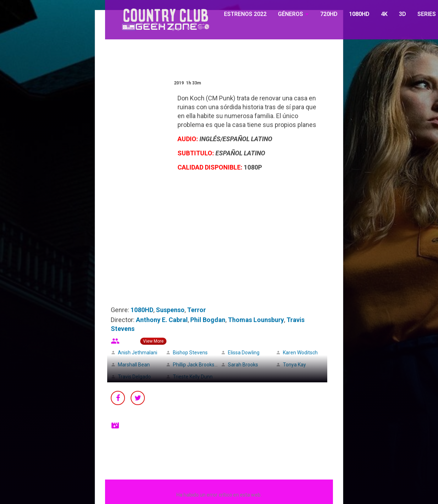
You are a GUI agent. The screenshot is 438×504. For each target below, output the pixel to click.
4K (384, 14)
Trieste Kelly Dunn (193, 377)
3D (403, 14)
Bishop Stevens (190, 353)
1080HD (359, 14)
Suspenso (170, 310)
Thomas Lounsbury (256, 320)
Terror (196, 310)
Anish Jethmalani (138, 353)
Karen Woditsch (300, 353)
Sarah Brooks (243, 365)
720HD (329, 14)
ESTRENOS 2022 (245, 14)
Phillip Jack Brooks (194, 365)
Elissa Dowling (244, 353)
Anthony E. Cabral (162, 320)
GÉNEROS (291, 14)
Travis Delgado (134, 377)
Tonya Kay (294, 365)
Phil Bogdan (208, 320)
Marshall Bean (134, 365)
